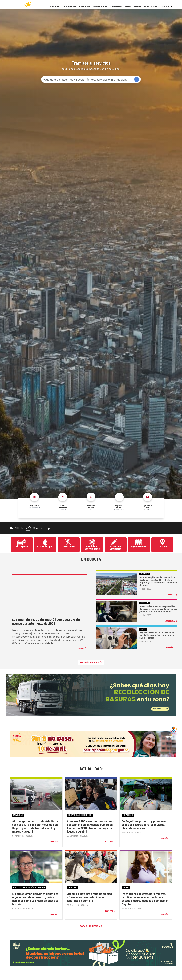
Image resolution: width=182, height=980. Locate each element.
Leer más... (81, 656)
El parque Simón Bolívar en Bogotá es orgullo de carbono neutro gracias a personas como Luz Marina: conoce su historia (35, 909)
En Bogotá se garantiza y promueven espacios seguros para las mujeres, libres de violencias (144, 835)
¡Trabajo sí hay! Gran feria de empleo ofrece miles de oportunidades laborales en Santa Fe (89, 907)
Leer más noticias (91, 670)
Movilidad (18, 825)
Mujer (126, 898)
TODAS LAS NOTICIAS (91, 936)
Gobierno (73, 898)
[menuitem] (54, 9)
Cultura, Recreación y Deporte (29, 898)
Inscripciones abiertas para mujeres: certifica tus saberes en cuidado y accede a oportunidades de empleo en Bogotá (145, 909)
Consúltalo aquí (153, 718)
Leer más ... (55, 852)
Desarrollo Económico (80, 825)
